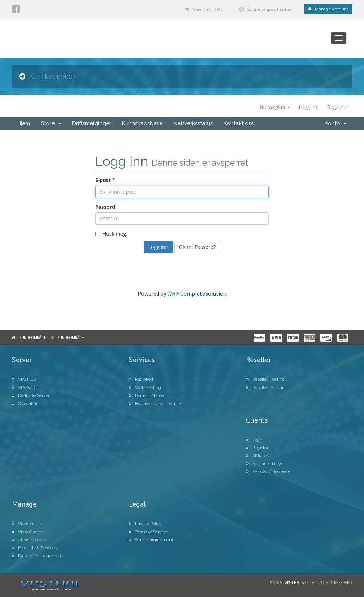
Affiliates (257, 456)
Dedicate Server (31, 395)
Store (51, 123)
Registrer (338, 107)
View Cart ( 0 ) (203, 9)
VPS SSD (24, 388)
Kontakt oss (239, 123)
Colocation (25, 403)
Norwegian (275, 107)
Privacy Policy (145, 524)
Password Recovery (268, 471)
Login (255, 440)
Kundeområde (71, 338)
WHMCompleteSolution (197, 293)
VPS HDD (24, 379)
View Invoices (29, 540)
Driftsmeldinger (92, 123)
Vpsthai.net (297, 582)
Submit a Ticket (265, 463)
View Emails (27, 524)
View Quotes (28, 532)
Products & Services (35, 548)
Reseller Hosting (265, 379)
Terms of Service (148, 532)
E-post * (105, 180)
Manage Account (328, 9)
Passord (105, 207)
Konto (336, 123)
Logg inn (308, 107)
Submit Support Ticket (265, 9)
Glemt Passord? (197, 247)
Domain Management (37, 556)
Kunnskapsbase (142, 123)
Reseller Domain (265, 388)
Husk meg (111, 234)
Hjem (24, 123)
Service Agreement (151, 540)
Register (257, 448)
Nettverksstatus (193, 123)
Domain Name (146, 395)
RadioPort (141, 379)
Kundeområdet (33, 338)
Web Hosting (145, 388)
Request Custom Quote (155, 403)
